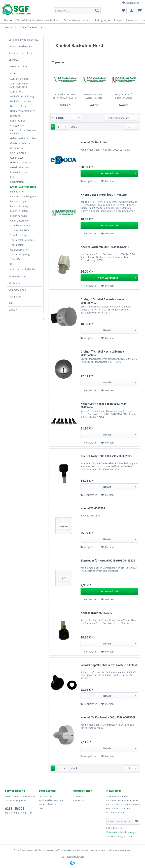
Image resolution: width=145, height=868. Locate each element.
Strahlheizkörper (20, 235)
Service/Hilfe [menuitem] (131, 3)
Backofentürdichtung (22, 96)
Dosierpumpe (18, 121)
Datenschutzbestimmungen (122, 832)
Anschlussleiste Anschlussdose (19, 85)
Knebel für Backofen (94, 142)
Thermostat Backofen (22, 240)
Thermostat (17, 245)
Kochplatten (17, 182)
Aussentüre (17, 92)
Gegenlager (17, 158)
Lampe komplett (19, 201)
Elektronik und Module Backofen (23, 132)
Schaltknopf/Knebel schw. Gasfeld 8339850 (109, 665)
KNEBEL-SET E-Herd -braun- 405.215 (104, 195)
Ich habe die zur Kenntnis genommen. (122, 832)
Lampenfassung (19, 206)
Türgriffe (15, 259)
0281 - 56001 (15, 809)
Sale (11, 303)
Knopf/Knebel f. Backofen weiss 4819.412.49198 (123, 96)
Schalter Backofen (20, 230)
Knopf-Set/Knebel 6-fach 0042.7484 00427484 (103, 405)
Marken (13, 310)
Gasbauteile (17, 148)
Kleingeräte (15, 297)
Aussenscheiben (19, 79)
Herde (12, 73)
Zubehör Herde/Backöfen (24, 269)
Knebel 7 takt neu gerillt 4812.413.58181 (65, 96)
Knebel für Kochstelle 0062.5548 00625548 (108, 718)
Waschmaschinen (18, 66)
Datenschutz (80, 796)
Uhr (12, 264)
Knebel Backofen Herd (23, 187)
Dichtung (15, 116)
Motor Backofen (19, 211)
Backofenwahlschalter (23, 111)
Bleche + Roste (18, 106)
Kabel (13, 177)
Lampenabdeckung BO (23, 196)
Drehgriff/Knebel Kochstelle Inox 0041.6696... (102, 353)
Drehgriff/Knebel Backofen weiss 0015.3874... (102, 301)
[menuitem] (77, 12)
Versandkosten (65, 850)
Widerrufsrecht (47, 804)
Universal (14, 60)
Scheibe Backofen (20, 225)
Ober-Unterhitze (19, 221)
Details (120, 330)
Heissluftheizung (20, 167)
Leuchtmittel (17, 192)
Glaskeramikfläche (20, 143)
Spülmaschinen (17, 290)
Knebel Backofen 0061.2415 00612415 (105, 247)
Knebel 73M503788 (93, 508)
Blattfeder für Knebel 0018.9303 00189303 (108, 561)
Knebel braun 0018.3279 (96, 613)
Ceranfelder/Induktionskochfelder (25, 40)
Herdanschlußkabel (21, 162)
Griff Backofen (18, 153)
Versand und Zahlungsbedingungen (52, 798)
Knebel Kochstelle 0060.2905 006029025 (106, 456)
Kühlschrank (16, 283)
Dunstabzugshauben (20, 46)
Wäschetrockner (18, 277)
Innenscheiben (19, 172)
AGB (41, 808)
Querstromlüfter (19, 250)
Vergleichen (89, 181)
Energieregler (18, 125)
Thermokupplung (20, 254)
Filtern (58, 118)
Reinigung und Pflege (21, 53)
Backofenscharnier (21, 101)
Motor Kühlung (19, 216)
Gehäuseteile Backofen (23, 138)
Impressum (79, 800)
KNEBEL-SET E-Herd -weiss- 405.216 (94, 96)
